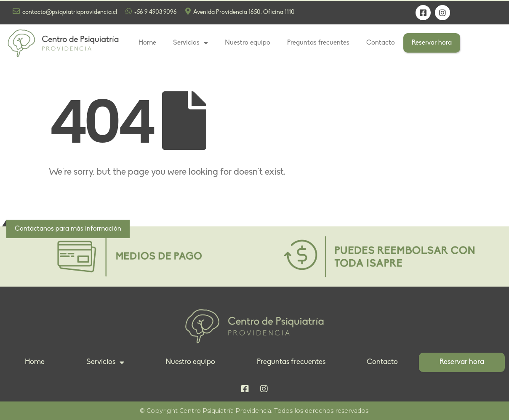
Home (147, 43)
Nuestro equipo (248, 43)
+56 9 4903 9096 (151, 12)
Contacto (381, 43)
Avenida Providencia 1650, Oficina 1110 (240, 12)
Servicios (191, 43)
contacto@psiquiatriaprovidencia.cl (65, 12)
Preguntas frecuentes (318, 43)
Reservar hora (432, 43)
